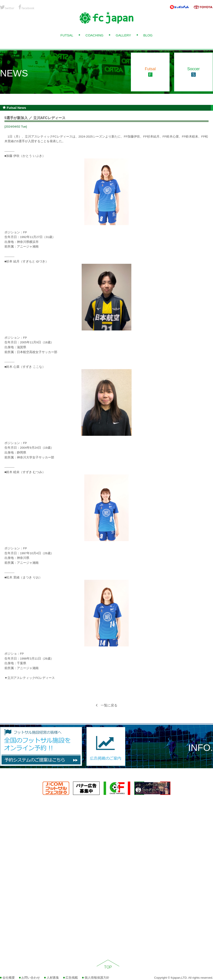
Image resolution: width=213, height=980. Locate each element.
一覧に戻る (107, 705)
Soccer (193, 72)
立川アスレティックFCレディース (31, 678)
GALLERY (123, 35)
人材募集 (52, 978)
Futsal (150, 72)
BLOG (148, 35)
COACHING (94, 35)
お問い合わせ (30, 978)
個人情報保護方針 (96, 978)
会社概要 (7, 978)
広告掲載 (71, 978)
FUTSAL (67, 35)
